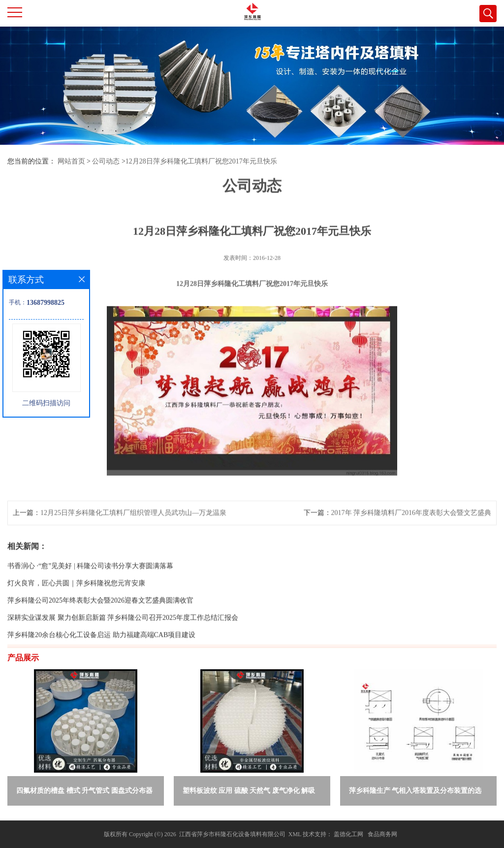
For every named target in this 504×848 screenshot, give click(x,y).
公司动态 (106, 161)
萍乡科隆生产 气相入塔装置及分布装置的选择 (415, 793)
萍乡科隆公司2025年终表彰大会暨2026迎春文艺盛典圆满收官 (100, 620)
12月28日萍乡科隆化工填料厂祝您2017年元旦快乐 (201, 161)
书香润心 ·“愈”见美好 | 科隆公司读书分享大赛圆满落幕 (90, 586)
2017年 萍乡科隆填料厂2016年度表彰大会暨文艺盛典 (411, 533)
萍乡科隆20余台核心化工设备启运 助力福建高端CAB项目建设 (101, 655)
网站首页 (71, 161)
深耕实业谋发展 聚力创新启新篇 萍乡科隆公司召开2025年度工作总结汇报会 (123, 637)
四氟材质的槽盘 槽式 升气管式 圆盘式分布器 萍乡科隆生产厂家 (84, 793)
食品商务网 (382, 834)
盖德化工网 (348, 834)
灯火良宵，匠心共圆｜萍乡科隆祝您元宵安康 (76, 603)
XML (295, 834)
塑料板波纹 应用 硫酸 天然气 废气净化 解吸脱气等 (249, 793)
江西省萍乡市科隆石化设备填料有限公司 (232, 834)
